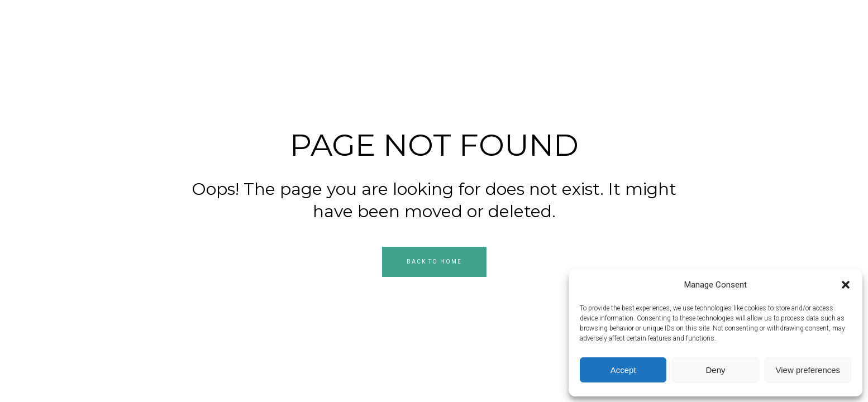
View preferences (808, 370)
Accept (623, 370)
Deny (715, 370)
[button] (846, 285)
